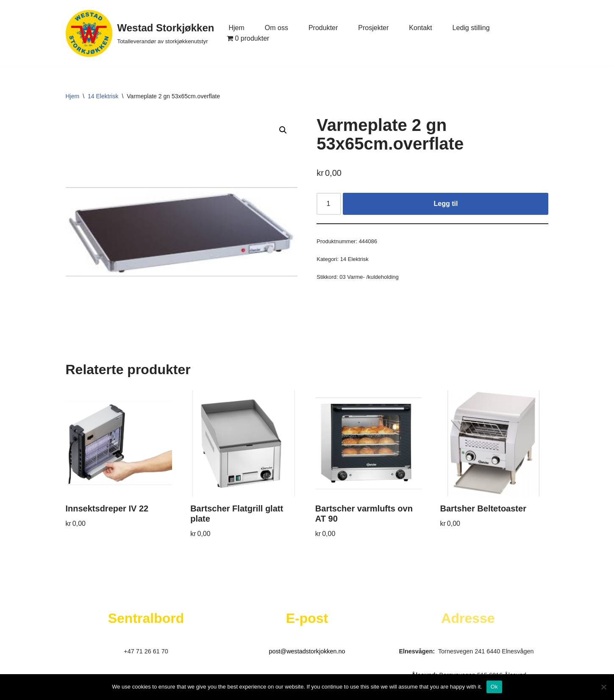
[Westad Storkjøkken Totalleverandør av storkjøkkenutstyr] (140, 33)
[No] (603, 687)
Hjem (236, 28)
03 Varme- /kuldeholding (369, 277)
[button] (283, 130)
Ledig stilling (471, 28)
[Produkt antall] (329, 204)
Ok (494, 687)
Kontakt (420, 28)
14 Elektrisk (103, 96)
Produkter (323, 28)
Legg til (446, 204)
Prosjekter (373, 28)
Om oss (276, 28)
